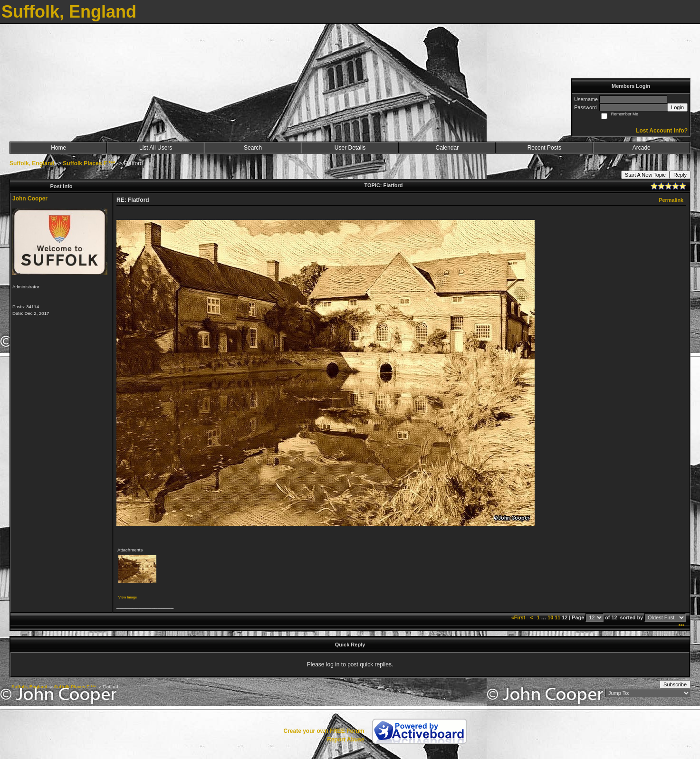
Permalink (671, 200)
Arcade (642, 148)
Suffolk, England (32, 163)
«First (519, 617)
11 (557, 617)
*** (681, 626)
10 (550, 617)
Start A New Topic (645, 175)
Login (677, 107)
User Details (350, 148)
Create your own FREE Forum (324, 731)
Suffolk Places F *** (89, 163)
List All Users (156, 148)
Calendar (447, 148)
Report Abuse (345, 740)
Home (58, 148)
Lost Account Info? (662, 131)
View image (128, 597)
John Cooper (30, 199)
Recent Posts (544, 148)
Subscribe (675, 684)
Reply (680, 175)
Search (253, 148)
